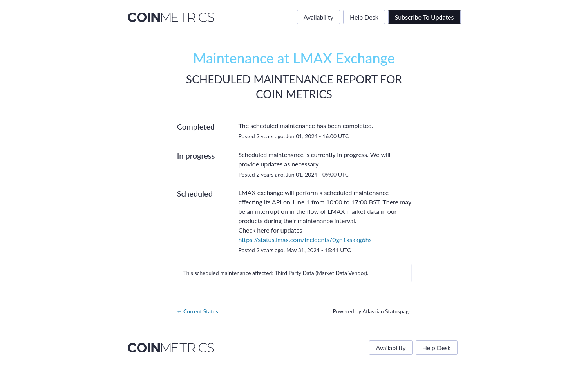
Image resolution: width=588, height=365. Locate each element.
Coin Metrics (294, 94)
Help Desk (364, 17)
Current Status (197, 311)
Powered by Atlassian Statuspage (372, 311)
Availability (318, 17)
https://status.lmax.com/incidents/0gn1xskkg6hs (305, 239)
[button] (424, 17)
